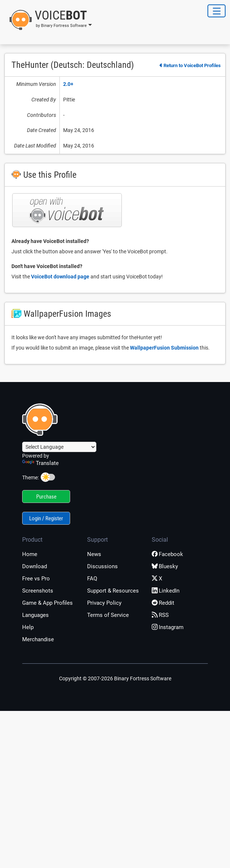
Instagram (168, 627)
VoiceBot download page (60, 277)
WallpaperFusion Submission (164, 348)
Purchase (46, 497)
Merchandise (38, 639)
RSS (160, 615)
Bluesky (165, 566)
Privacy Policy (104, 603)
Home (30, 554)
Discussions (102, 566)
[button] (48, 20)
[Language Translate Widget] (59, 447)
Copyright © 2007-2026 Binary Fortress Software (115, 678)
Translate (40, 463)
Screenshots (38, 591)
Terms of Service (108, 615)
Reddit (163, 603)
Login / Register (46, 518)
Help (28, 627)
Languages (35, 615)
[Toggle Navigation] (217, 11)
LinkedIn (166, 591)
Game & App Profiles (47, 603)
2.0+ (68, 84)
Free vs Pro (36, 579)
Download (35, 566)
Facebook (167, 554)
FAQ (92, 579)
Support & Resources (113, 591)
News (94, 554)
